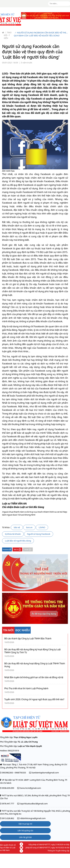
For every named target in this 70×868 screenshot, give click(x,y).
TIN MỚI (8, 630)
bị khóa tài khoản (13, 534)
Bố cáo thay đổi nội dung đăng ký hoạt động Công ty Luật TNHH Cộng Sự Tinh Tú (32, 651)
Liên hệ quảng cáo (25, 830)
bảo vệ (17, 527)
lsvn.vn (29, 527)
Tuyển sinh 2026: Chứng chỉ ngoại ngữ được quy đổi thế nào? (34, 699)
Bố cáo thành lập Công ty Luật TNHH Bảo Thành (28, 639)
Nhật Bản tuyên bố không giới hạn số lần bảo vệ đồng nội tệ (34, 677)
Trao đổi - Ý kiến (8, 35)
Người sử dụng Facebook (39, 534)
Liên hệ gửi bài (25, 837)
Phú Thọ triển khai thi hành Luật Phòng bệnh (26, 688)
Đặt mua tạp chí (25, 824)
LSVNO (42, 527)
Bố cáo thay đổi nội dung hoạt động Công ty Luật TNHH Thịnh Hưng (35, 665)
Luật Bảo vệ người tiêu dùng (18, 541)
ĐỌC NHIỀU (23, 630)
